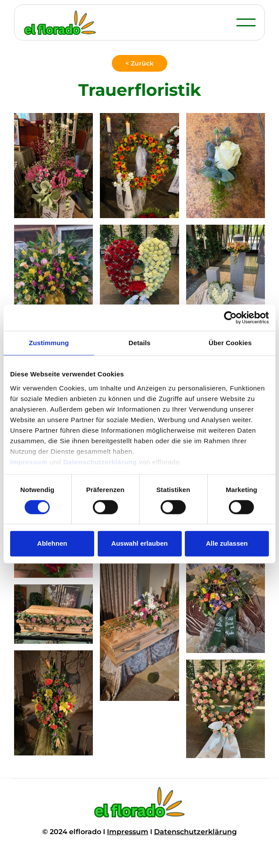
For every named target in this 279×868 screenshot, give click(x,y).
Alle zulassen (227, 544)
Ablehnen (52, 544)
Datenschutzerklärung (195, 832)
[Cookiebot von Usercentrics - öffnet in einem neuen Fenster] (230, 317)
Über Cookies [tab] (230, 343)
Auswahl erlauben (139, 544)
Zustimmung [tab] (49, 343)
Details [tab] (139, 343)
